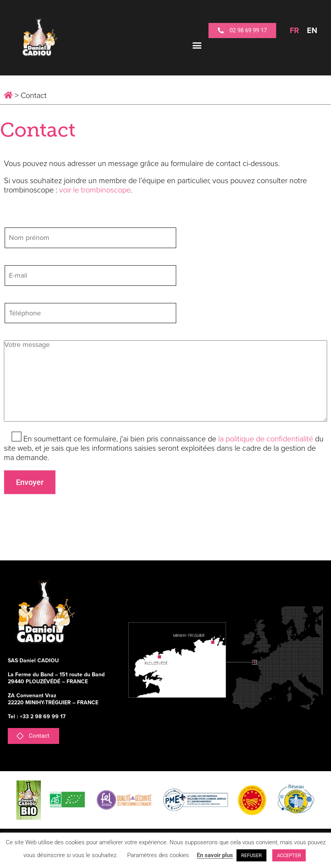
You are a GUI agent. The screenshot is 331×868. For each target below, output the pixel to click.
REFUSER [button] (251, 855)
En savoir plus (215, 855)
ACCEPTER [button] (289, 855)
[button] (197, 45)
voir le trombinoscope (95, 190)
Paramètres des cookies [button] (158, 855)
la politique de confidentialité (266, 439)
